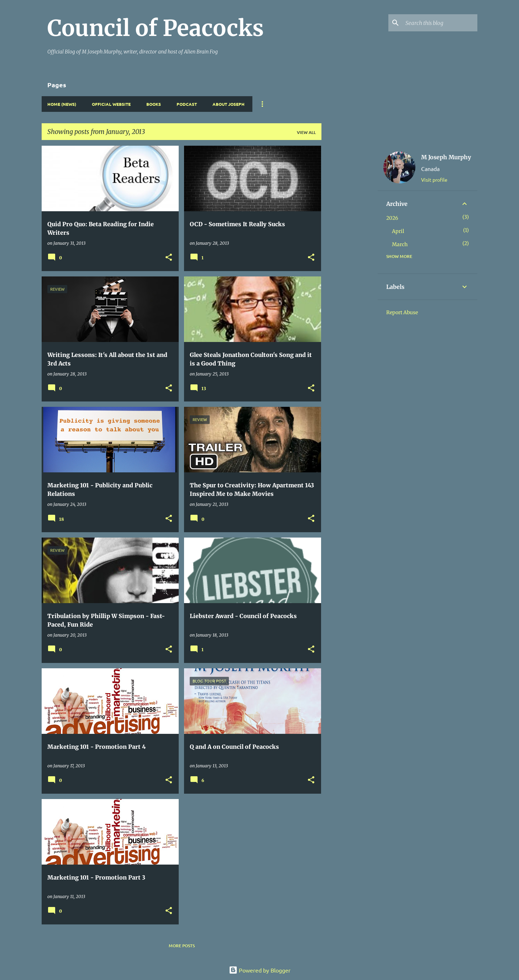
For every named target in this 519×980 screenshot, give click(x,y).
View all (306, 132)
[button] (169, 258)
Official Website (111, 104)
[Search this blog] (440, 23)
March (400, 244)
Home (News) (62, 104)
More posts (182, 946)
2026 (392, 218)
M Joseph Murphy (446, 157)
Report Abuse (402, 312)
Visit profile (434, 180)
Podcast (187, 104)
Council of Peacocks (156, 28)
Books (154, 104)
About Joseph (229, 104)
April (398, 231)
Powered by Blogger (260, 970)
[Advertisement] (350, 253)
